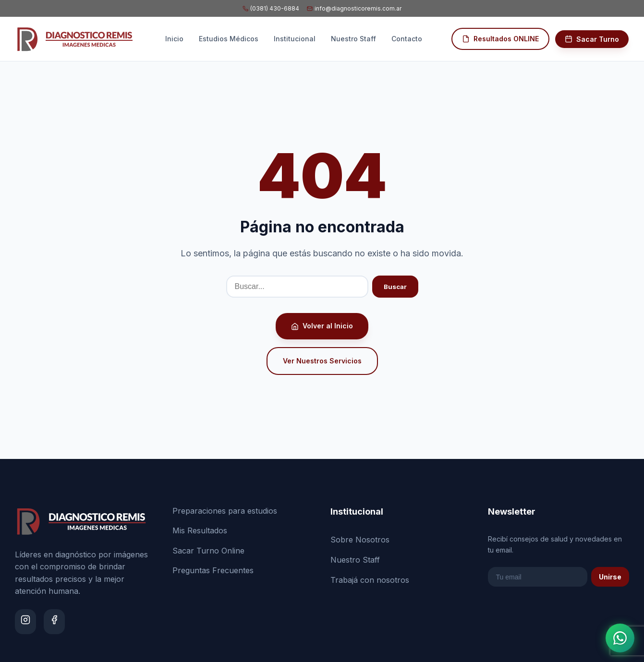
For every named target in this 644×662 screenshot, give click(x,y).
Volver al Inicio (322, 326)
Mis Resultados (200, 530)
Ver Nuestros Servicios (322, 361)
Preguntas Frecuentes (213, 570)
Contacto (407, 39)
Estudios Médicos (229, 39)
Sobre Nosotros (360, 540)
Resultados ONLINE (500, 39)
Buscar (395, 287)
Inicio (174, 39)
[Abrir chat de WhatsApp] (620, 638)
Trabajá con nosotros (370, 580)
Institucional (295, 39)
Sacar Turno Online (208, 551)
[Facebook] (54, 622)
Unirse (610, 577)
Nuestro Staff (353, 39)
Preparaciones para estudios (225, 511)
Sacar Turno (592, 39)
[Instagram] (25, 622)
